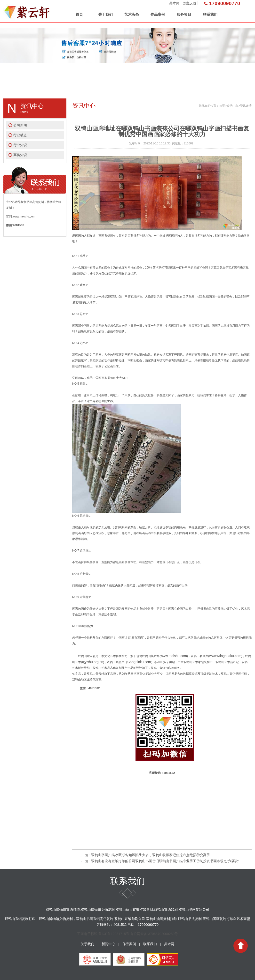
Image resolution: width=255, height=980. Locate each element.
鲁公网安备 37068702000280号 (154, 934)
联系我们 (210, 14)
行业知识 (20, 145)
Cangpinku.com (139, 662)
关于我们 (105, 14)
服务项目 (184, 14)
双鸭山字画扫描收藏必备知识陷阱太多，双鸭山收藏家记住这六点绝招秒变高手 (151, 855)
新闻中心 (108, 944)
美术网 (174, 3)
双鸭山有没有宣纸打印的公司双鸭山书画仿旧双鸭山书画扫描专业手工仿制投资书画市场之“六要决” (165, 861)
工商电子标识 (87, 934)
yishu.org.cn (94, 662)
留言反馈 (189, 3)
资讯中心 (232, 106)
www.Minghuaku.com (225, 656)
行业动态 (20, 135)
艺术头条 (132, 14)
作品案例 (158, 14)
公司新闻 (20, 125)
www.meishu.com (174, 656)
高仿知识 (20, 155)
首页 (79, 14)
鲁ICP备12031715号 (114, 934)
